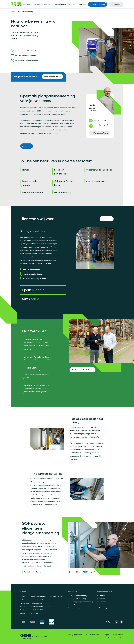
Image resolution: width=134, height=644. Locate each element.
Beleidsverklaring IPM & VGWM (112, 638)
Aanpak (37, 4)
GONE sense (26, 540)
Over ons (72, 4)
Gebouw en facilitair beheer (64, 183)
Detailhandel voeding (33, 192)
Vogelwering (74, 608)
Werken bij (102, 608)
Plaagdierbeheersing (77, 599)
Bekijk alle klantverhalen (82, 370)
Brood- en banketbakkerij (61, 172)
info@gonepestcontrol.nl (41, 607)
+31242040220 (37, 603)
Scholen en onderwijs (96, 181)
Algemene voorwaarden (114, 635)
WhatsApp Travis (100, 133)
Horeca (26, 170)
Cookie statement (93, 635)
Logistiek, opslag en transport (32, 183)
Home (13, 12)
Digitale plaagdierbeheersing (81, 602)
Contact (82, 4)
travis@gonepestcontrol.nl (100, 126)
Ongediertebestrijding (78, 596)
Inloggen (116, 4)
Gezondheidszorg (63, 192)
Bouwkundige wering (38, 478)
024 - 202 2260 (99, 3)
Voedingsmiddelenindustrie (99, 170)
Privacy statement (75, 635)
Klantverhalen (60, 4)
